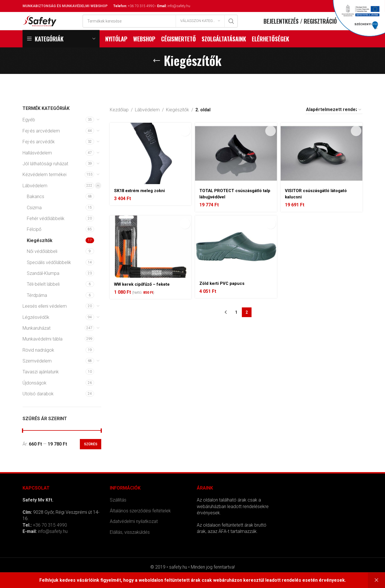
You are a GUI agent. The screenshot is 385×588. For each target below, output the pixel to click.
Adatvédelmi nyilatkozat (134, 533)
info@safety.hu (179, 6)
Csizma (34, 219)
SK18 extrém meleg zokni (142, 200)
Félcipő (34, 241)
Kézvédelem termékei (44, 186)
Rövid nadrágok (38, 362)
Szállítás (118, 512)
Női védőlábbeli (42, 263)
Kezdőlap (119, 121)
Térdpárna (37, 307)
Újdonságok (35, 395)
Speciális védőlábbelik (49, 274)
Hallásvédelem (37, 164)
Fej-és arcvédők (39, 153)
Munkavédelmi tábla (42, 351)
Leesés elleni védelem (45, 318)
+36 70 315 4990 (141, 6)
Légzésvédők (36, 329)
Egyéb (29, 131)
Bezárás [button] (376, 580)
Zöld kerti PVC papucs (225, 295)
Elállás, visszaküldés (130, 544)
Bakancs (36, 208)
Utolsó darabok (38, 405)
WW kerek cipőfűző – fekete (145, 296)
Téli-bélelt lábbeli (43, 296)
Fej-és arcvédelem (41, 143)
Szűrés (91, 456)
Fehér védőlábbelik (46, 230)
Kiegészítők (40, 252)
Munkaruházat (37, 340)
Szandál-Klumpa (43, 285)
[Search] (160, 27)
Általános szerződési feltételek (140, 522)
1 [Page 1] (236, 324)
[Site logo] (40, 26)
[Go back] (157, 72)
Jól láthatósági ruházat (45, 175)
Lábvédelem (35, 197)
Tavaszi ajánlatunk (41, 383)
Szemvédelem (37, 373)
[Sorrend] (334, 121)
